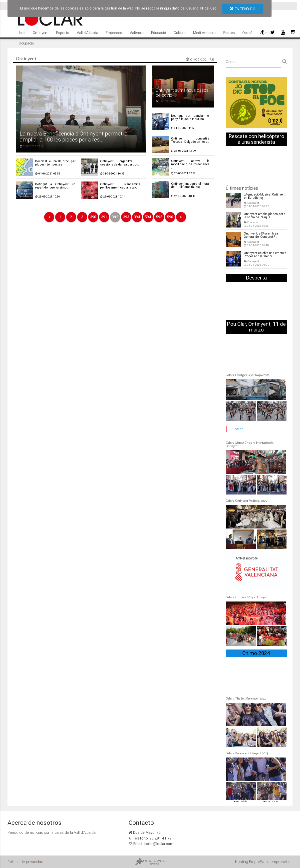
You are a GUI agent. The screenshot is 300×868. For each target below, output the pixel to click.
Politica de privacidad (25, 862)
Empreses (114, 33)
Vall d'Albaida (87, 33)
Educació (159, 33)
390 (93, 217)
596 (170, 217)
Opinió (247, 33)
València (137, 33)
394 (137, 217)
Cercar (231, 62)
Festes (229, 33)
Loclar (238, 429)
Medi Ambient (204, 33)
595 (159, 217)
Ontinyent (41, 33)
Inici (22, 33)
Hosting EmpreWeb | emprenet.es (264, 862)
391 (104, 217)
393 (126, 217)
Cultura (180, 33)
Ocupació (26, 43)
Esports (63, 33)
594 (148, 217)
